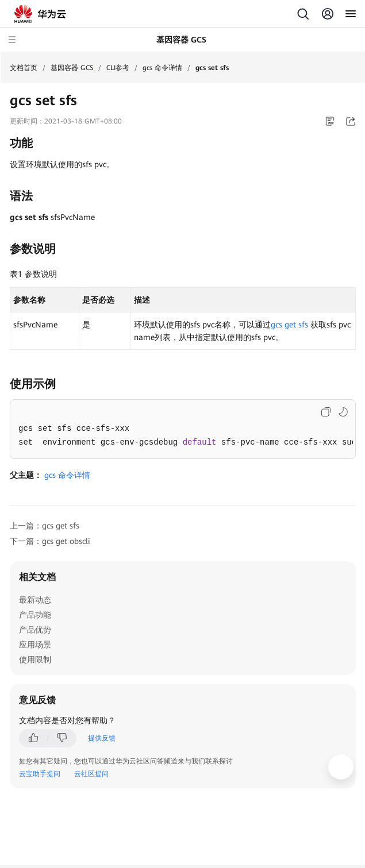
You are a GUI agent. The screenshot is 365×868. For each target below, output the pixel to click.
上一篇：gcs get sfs (45, 526)
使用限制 (35, 659)
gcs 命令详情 (162, 68)
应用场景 (35, 645)
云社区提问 (91, 774)
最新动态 (35, 600)
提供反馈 (102, 738)
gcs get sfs (289, 325)
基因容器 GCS (72, 68)
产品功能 (35, 615)
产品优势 (35, 630)
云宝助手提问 (40, 774)
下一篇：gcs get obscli (50, 541)
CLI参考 (118, 68)
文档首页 (24, 68)
